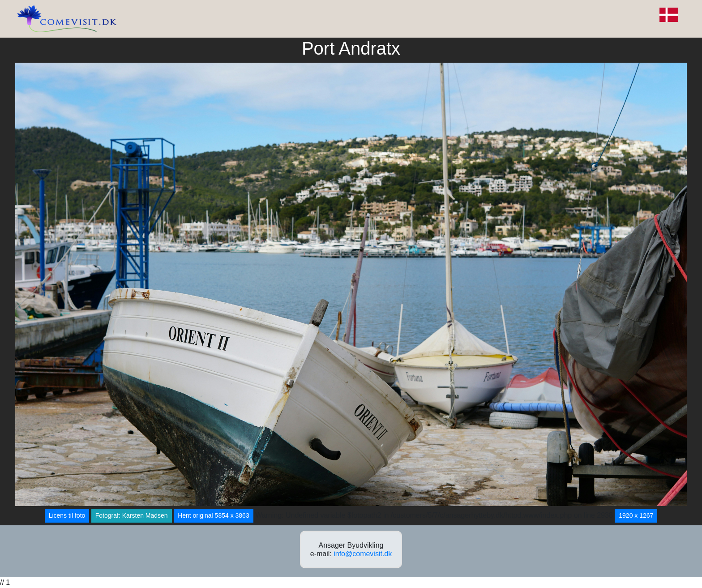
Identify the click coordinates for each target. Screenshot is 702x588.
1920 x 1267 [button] (636, 515)
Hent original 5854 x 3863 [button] (214, 515)
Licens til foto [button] (67, 515)
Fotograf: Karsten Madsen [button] (132, 515)
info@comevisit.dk (363, 554)
